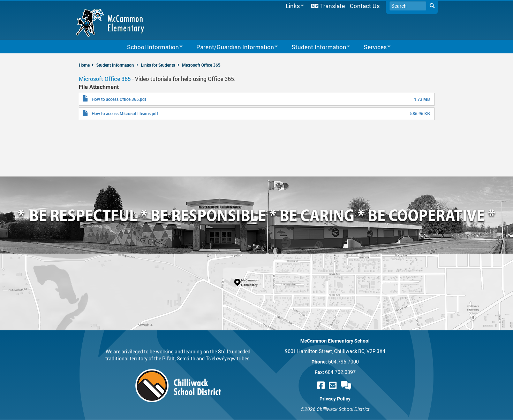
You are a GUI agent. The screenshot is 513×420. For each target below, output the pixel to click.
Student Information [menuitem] (316, 47)
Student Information (115, 65)
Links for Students (158, 65)
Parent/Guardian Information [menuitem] (233, 47)
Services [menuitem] (373, 47)
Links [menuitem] (294, 6)
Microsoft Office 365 (201, 65)
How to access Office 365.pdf (119, 99)
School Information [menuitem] (150, 47)
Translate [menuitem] (333, 6)
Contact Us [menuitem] (365, 6)
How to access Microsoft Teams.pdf (125, 113)
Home (84, 65)
